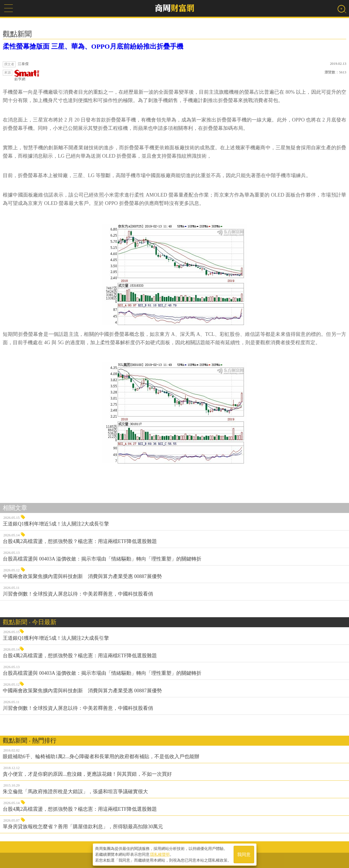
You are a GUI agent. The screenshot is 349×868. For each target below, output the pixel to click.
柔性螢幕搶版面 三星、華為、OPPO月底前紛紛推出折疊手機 (93, 46)
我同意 (244, 855)
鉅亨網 (27, 75)
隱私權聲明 (160, 854)
